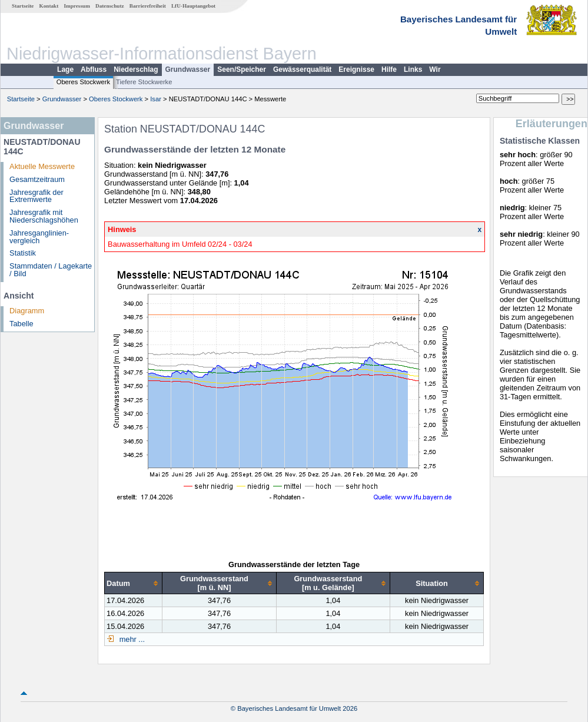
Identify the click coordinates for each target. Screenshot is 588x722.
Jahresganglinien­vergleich (39, 237)
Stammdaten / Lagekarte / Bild (51, 270)
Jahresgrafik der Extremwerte (36, 196)
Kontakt (49, 6)
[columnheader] (134, 583)
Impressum (77, 6)
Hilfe (389, 69)
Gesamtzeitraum (37, 179)
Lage (65, 69)
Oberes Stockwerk (83, 82)
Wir (435, 69)
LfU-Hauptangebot (193, 6)
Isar (156, 99)
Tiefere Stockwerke (144, 82)
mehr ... (131, 639)
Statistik (23, 253)
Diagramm (27, 311)
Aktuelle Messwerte (42, 166)
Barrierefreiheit (148, 6)
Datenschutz (110, 6)
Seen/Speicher (242, 69)
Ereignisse (356, 69)
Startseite (23, 6)
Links (413, 69)
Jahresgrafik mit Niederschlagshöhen (44, 216)
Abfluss (94, 69)
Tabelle (21, 324)
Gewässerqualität (302, 69)
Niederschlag (136, 69)
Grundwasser (188, 69)
